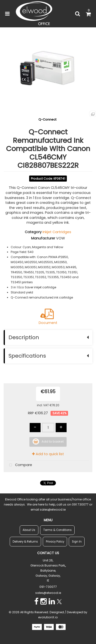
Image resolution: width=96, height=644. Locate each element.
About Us (29, 530)
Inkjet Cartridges (57, 232)
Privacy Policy (55, 542)
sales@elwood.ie (48, 593)
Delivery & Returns (25, 542)
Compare (20, 465)
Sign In (77, 542)
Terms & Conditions (57, 530)
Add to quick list (48, 454)
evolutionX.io (48, 617)
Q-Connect (47, 119)
